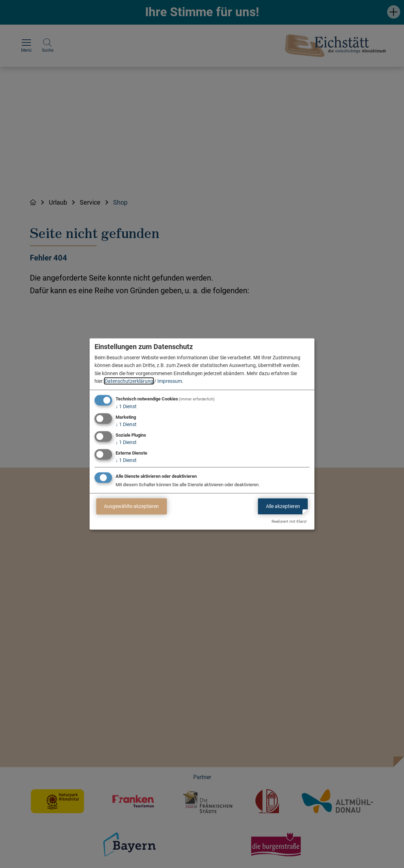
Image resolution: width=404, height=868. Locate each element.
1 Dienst (126, 406)
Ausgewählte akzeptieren (131, 506)
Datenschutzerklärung (129, 381)
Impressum (170, 381)
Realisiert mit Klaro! (289, 522)
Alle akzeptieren (283, 506)
